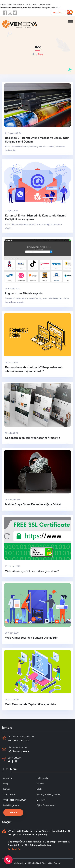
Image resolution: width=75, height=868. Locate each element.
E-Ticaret (41, 800)
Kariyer (7, 789)
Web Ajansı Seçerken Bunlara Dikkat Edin (32, 638)
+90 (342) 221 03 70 (19, 741)
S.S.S (39, 789)
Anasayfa (8, 778)
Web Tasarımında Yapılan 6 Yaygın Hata (30, 704)
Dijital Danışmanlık (46, 805)
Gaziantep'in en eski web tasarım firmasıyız (32, 438)
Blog (6, 784)
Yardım (13, 812)
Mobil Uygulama (11, 805)
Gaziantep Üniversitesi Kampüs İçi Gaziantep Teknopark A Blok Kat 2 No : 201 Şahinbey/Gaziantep (39, 843)
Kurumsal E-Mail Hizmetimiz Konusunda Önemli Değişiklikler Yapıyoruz (36, 218)
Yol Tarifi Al (14, 849)
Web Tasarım (10, 794)
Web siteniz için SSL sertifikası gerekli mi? (32, 571)
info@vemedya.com (18, 751)
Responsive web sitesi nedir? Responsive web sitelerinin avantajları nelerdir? (34, 369)
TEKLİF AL (58, 13)
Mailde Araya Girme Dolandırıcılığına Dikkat (33, 504)
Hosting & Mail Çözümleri (49, 794)
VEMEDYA (36, 863)
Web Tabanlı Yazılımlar (14, 800)
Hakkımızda (42, 778)
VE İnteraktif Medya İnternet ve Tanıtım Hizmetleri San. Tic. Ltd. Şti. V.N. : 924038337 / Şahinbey (40, 833)
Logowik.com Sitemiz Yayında (24, 293)
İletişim (40, 784)
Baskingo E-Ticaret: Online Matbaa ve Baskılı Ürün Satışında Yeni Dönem (37, 140)
